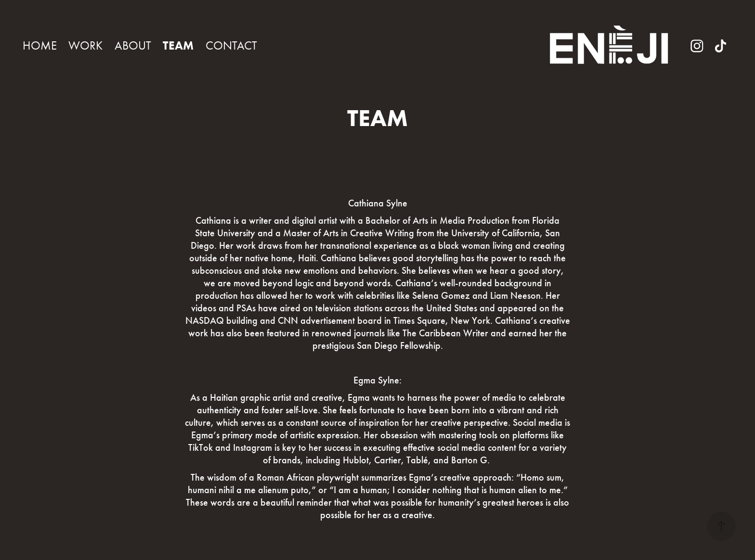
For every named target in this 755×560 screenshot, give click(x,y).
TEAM (178, 45)
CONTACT (231, 45)
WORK (85, 45)
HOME (40, 45)
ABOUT (133, 45)
